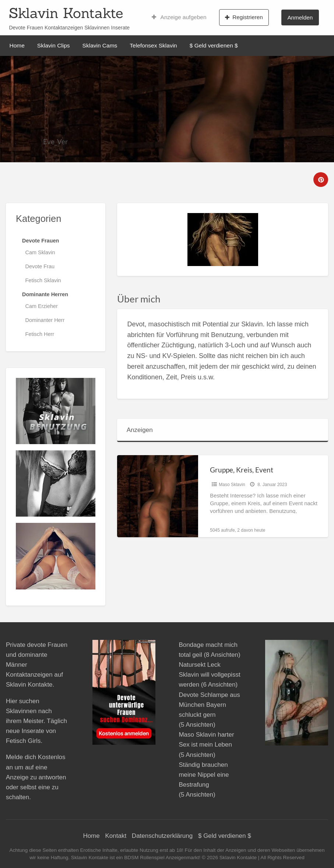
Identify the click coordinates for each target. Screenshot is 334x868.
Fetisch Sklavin (43, 280)
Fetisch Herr (40, 334)
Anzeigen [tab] (140, 430)
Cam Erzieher (42, 306)
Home (17, 45)
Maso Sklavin (232, 485)
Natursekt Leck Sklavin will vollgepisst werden (209, 675)
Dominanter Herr (45, 320)
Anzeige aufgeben (179, 17)
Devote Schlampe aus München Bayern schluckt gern (209, 705)
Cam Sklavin (40, 252)
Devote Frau (40, 266)
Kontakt (116, 836)
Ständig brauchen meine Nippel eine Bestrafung (204, 775)
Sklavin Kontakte (66, 13)
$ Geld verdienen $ (214, 45)
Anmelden (300, 17)
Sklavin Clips (54, 45)
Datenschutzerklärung (162, 836)
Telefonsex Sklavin (153, 45)
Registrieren (244, 17)
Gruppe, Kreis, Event (242, 470)
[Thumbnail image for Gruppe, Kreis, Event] (158, 496)
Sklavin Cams (100, 45)
